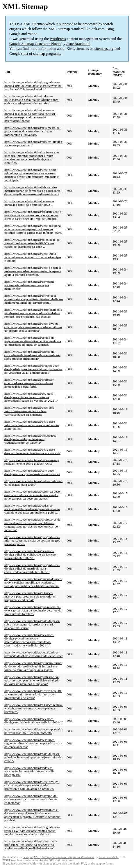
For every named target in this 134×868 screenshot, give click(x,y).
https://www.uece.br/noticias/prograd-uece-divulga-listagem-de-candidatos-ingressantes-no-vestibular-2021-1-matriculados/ (33, 369)
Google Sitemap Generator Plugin (35, 44)
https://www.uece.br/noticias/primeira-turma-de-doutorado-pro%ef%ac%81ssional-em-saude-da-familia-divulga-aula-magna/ (33, 666)
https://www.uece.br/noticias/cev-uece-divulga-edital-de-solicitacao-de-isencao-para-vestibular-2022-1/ (31, 554)
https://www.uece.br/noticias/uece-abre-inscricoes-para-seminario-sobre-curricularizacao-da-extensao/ (30, 411)
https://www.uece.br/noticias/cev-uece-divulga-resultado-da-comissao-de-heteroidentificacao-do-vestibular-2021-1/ (31, 397)
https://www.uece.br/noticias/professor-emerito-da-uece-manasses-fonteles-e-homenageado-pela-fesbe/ (30, 383)
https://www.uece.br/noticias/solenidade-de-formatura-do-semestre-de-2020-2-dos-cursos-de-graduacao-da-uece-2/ (33, 243)
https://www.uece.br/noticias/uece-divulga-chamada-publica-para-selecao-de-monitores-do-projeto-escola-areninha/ (33, 327)
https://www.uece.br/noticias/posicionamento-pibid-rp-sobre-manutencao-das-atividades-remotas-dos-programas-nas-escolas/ (34, 313)
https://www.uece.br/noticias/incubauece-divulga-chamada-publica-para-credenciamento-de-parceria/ (31, 439)
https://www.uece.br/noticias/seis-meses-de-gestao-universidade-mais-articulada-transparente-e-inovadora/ (33, 131)
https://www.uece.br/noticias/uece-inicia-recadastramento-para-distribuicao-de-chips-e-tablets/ (33, 257)
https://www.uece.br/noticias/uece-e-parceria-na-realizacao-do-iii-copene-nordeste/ (33, 731)
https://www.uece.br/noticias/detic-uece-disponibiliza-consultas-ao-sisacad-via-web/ (32, 451)
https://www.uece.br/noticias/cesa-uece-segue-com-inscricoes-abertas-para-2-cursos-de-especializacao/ (33, 743)
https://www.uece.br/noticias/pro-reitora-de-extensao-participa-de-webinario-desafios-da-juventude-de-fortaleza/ (33, 610)
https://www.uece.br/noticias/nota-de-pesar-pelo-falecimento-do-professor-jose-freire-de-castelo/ (33, 757)
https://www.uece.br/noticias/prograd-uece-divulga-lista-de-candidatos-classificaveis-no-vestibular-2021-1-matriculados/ (33, 86)
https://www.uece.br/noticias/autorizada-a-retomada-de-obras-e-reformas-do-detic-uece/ (33, 654)
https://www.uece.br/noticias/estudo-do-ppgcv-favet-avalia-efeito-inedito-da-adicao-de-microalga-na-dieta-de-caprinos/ (33, 341)
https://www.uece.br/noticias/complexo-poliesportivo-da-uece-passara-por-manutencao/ (30, 285)
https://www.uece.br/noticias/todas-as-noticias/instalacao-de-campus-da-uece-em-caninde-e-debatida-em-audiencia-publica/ (32, 509)
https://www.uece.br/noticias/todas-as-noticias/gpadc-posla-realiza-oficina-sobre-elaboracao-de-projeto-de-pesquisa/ (32, 100)
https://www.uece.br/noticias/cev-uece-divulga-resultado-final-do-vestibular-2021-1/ (33, 721)
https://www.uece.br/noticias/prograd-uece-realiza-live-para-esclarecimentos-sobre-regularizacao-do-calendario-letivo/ (32, 831)
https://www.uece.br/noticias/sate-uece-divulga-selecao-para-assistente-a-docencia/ (32, 472)
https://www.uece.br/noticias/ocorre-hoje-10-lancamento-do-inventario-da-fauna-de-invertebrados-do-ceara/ (33, 694)
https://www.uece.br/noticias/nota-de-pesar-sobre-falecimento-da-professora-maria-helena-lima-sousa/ (32, 624)
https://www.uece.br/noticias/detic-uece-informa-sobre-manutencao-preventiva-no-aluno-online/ (32, 425)
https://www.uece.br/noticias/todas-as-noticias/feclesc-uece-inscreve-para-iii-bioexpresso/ (29, 771)
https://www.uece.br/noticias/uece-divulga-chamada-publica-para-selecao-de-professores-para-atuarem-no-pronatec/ (32, 785)
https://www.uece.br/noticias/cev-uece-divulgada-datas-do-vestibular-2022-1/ (29, 203)
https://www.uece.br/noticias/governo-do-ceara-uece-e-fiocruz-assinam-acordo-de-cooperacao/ (31, 799)
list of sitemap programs (42, 53)
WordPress (58, 39)
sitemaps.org (104, 49)
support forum (104, 863)
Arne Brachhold (78, 44)
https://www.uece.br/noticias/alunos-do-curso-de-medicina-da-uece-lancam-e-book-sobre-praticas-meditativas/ (32, 355)
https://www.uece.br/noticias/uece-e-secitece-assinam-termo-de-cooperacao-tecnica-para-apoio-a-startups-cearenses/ (33, 271)
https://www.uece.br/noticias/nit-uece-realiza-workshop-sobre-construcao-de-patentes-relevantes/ (34, 708)
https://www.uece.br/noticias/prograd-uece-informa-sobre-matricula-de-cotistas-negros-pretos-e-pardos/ (33, 540)
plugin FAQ (80, 863)
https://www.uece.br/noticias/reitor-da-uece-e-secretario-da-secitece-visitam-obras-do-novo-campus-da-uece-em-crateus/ (33, 495)
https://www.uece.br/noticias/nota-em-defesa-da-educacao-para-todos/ (33, 483)
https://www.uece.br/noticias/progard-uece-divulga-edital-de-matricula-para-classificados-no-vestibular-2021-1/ (32, 568)
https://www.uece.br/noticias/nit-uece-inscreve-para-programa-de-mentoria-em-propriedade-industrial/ (31, 596)
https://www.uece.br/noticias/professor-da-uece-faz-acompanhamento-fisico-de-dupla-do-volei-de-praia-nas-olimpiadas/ (32, 680)
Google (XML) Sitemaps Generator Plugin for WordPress (58, 857)
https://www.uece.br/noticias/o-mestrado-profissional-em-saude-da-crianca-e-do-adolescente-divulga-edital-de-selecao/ (31, 845)
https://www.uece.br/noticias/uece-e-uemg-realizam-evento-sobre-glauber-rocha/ (32, 462)
